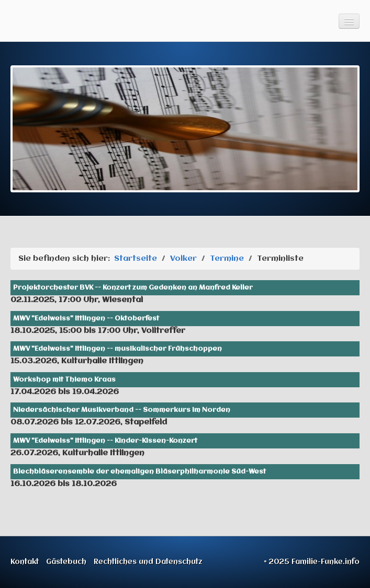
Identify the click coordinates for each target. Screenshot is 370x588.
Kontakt (25, 562)
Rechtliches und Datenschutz (148, 562)
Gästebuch (66, 562)
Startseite (136, 259)
